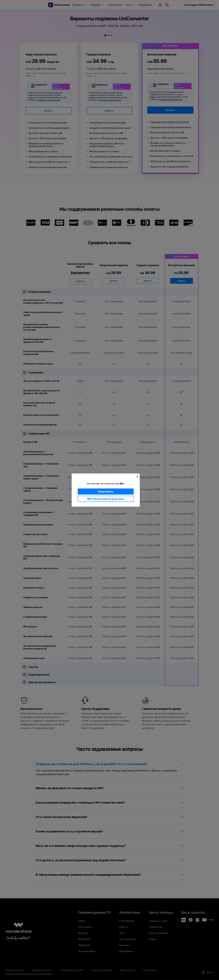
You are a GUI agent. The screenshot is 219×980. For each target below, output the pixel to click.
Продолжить (106, 492)
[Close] (137, 476)
